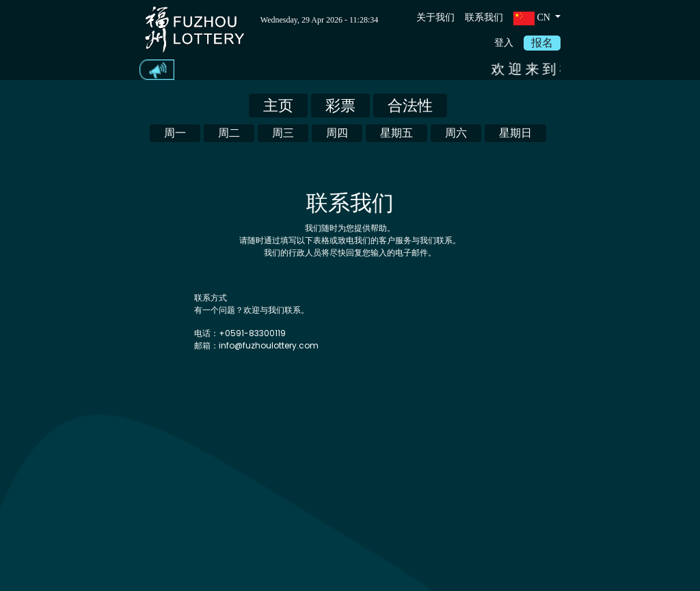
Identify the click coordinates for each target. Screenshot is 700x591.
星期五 (396, 133)
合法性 (410, 106)
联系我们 (484, 17)
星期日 (515, 133)
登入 (504, 43)
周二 (229, 133)
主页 (278, 106)
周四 (337, 133)
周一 (175, 133)
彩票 (340, 106)
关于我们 (435, 17)
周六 (456, 133)
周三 (283, 133)
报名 (542, 43)
